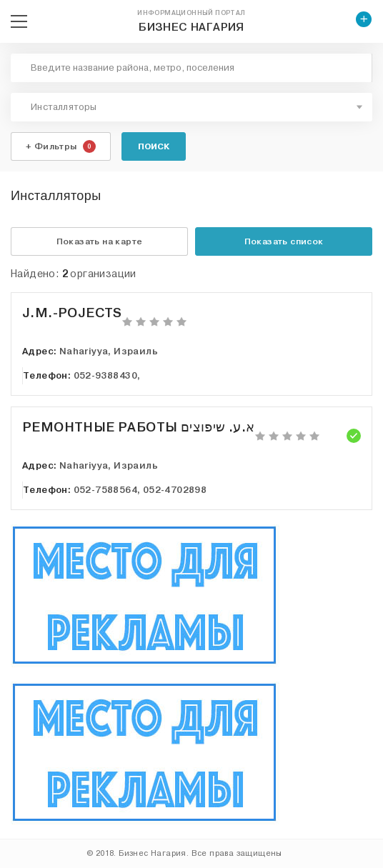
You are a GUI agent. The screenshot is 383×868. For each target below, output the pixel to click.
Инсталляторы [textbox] (64, 107)
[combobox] (191, 107)
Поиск (154, 146)
